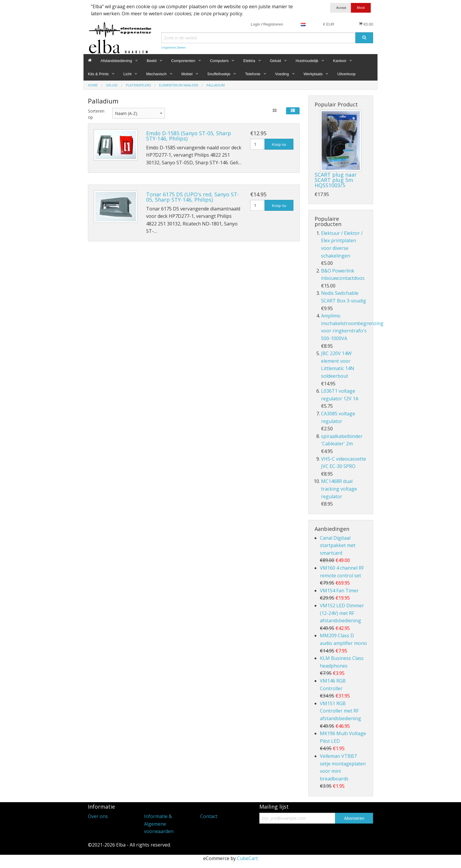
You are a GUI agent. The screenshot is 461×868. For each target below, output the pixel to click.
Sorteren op (96, 114)
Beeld (152, 61)
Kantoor (340, 61)
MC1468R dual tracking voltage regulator (339, 489)
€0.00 (366, 24)
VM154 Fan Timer (339, 591)
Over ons (98, 816)
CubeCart (247, 858)
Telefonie (253, 74)
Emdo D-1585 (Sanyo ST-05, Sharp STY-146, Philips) (189, 136)
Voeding (282, 74)
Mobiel (187, 74)
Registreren (273, 24)
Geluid (275, 61)
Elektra (249, 61)
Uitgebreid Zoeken (174, 47)
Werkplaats (313, 74)
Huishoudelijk (307, 61)
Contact (209, 816)
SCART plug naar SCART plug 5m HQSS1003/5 (336, 180)
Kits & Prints (98, 74)
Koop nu (279, 144)
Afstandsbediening (116, 61)
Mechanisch (156, 74)
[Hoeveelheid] (257, 144)
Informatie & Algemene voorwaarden (159, 824)
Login (255, 24)
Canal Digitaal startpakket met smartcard (338, 545)
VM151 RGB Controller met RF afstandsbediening (340, 711)
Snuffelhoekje (219, 74)
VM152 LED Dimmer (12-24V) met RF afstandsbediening (342, 613)
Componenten (183, 61)
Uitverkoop (346, 74)
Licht (127, 74)
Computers (219, 61)
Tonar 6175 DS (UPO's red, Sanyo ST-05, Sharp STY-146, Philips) (193, 197)
